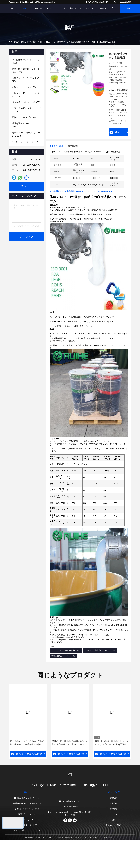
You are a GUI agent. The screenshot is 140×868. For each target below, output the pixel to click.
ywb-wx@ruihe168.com (97, 2)
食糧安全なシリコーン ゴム (63, 656)
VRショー (38, 8)
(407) (26, 61)
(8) (26, 134)
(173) (26, 71)
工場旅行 (113, 803)
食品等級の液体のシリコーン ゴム (35, 42)
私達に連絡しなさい (72, 8)
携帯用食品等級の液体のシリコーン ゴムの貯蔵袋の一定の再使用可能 (111, 743)
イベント (90, 8)
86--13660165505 (123, 2)
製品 (16, 42)
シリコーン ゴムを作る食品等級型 (66, 650)
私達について (53, 8)
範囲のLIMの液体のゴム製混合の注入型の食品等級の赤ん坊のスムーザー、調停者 (70, 743)
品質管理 (113, 809)
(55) (26, 102)
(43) (26, 125)
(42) (25, 142)
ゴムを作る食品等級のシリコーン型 (100, 650)
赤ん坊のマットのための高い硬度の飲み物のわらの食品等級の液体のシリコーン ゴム (27, 743)
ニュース (113, 814)
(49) (24, 117)
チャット (130, 10)
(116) (25, 95)
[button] (16, 718)
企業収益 (113, 798)
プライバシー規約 (113, 825)
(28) (24, 87)
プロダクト (23, 8)
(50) (26, 80)
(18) (26, 110)
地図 (113, 819)
